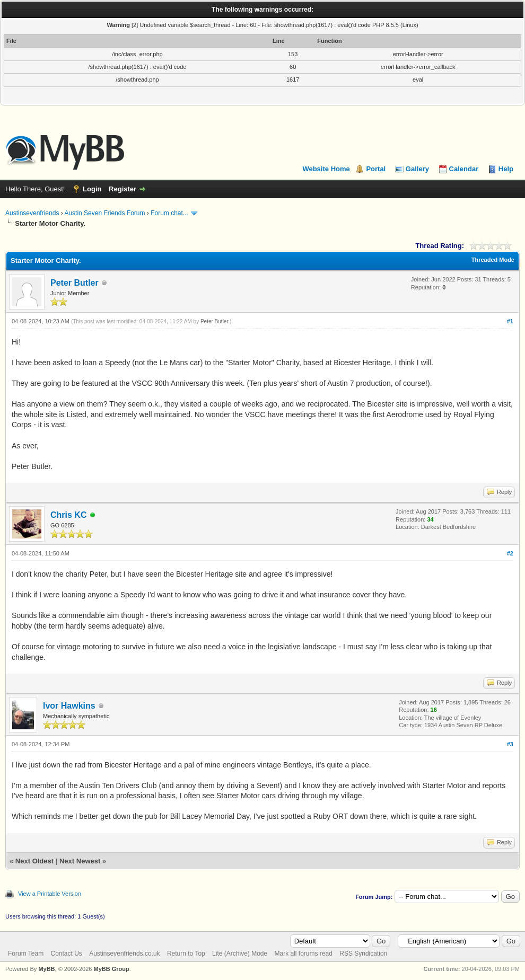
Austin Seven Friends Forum (104, 213)
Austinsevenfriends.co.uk (124, 953)
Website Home (326, 169)
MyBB (46, 969)
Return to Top (186, 953)
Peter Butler (75, 283)
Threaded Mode (493, 260)
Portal (376, 169)
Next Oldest (34, 861)
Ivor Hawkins (69, 706)
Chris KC (68, 515)
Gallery (417, 169)
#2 (510, 553)
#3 (510, 744)
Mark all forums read (304, 953)
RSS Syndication (363, 953)
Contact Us (66, 953)
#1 (510, 321)
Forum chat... (169, 213)
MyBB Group (111, 969)
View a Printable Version (50, 894)
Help (506, 169)
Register (122, 189)
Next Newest (80, 861)
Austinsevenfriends (32, 213)
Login (92, 189)
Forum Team (26, 953)
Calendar (464, 169)
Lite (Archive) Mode (240, 953)
